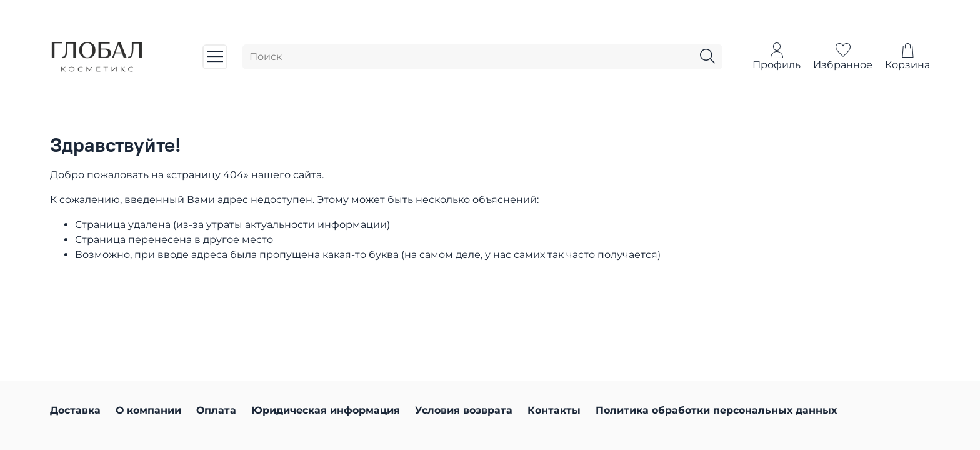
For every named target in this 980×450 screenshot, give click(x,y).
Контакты (554, 410)
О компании (148, 410)
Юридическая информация (326, 410)
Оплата (216, 410)
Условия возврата (464, 410)
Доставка (75, 410)
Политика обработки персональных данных (716, 410)
